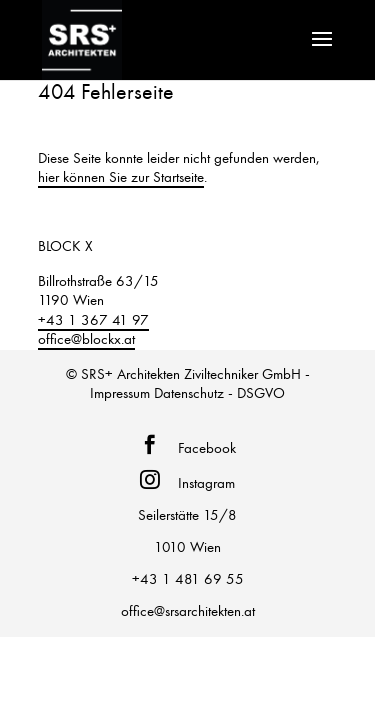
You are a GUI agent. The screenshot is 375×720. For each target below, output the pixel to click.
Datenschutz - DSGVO (219, 393)
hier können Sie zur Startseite (121, 177)
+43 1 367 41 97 (93, 320)
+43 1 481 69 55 (188, 579)
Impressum (120, 393)
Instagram (202, 483)
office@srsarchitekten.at (188, 611)
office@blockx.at (86, 339)
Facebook (203, 448)
